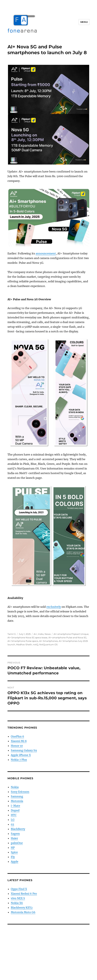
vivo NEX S (18, 898)
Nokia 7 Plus (19, 760)
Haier (14, 838)
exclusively (54, 607)
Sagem (15, 834)
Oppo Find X (19, 889)
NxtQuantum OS (48, 644)
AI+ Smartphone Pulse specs (23, 641)
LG (13, 820)
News (48, 634)
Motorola (17, 801)
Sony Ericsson (20, 792)
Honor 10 (17, 746)
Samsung (17, 796)
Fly (13, 857)
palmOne (17, 843)
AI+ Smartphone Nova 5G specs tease (27, 637)
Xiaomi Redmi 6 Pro (24, 894)
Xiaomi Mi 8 (19, 741)
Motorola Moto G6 (23, 912)
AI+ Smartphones (48, 641)
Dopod (15, 810)
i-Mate (15, 806)
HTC (14, 815)
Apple (15, 862)
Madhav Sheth (24, 644)
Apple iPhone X (21, 755)
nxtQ (36, 644)
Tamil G (12, 634)
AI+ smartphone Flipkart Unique (71, 634)
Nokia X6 (17, 903)
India (41, 634)
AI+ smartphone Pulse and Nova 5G (67, 637)
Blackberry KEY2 (22, 908)
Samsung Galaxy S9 (24, 750)
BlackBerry (18, 829)
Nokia (15, 787)
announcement (46, 253)
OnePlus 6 (17, 736)
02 (12, 824)
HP (13, 848)
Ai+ (35, 634)
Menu (84, 22)
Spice (14, 852)
